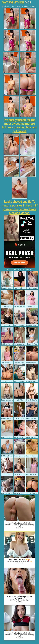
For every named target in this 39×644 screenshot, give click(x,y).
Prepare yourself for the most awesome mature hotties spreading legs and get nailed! (19, 125)
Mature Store (16, 2)
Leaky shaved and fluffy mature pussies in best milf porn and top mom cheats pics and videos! (20, 207)
